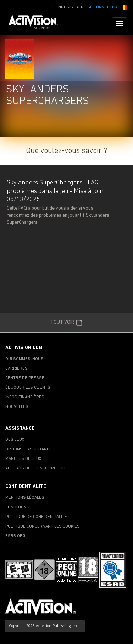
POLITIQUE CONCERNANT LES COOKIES (43, 526)
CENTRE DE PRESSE (25, 378)
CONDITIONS (17, 507)
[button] (124, 7)
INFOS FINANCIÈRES (25, 397)
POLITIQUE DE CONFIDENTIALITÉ (36, 517)
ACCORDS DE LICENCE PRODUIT (36, 468)
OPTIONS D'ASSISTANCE (29, 449)
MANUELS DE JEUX (23, 459)
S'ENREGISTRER (68, 7)
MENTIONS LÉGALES (25, 498)
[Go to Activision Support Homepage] (37, 23)
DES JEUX (15, 440)
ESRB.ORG (15, 536)
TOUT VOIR (66, 323)
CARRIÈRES (16, 369)
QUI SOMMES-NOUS (24, 359)
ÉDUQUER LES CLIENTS (28, 388)
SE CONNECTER (102, 7)
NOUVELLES (17, 407)
